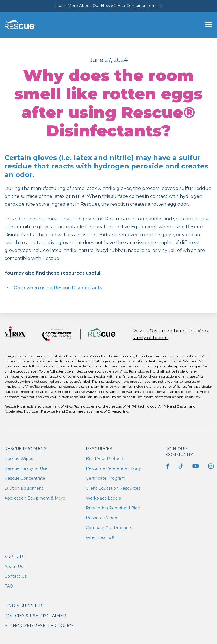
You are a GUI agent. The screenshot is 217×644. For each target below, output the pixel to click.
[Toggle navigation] (209, 25)
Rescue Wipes (19, 459)
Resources (99, 449)
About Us (14, 566)
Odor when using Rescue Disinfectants (58, 288)
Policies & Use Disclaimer (35, 616)
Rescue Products (26, 449)
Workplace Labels (103, 498)
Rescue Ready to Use (26, 468)
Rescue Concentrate (25, 478)
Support (15, 557)
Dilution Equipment (24, 488)
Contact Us (16, 576)
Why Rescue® (100, 538)
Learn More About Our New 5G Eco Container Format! (109, 6)
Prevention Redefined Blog (113, 508)
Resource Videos (103, 518)
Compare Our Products (109, 528)
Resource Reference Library (113, 468)
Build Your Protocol (105, 459)
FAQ (9, 586)
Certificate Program (106, 478)
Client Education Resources (113, 488)
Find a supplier (23, 606)
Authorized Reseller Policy (39, 626)
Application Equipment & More (35, 498)
